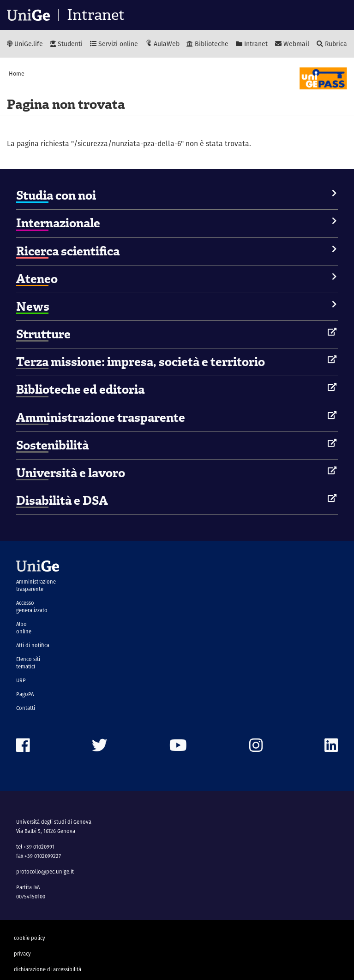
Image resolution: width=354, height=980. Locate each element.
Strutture (43, 334)
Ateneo (37, 279)
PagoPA (25, 694)
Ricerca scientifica (68, 251)
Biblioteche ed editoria (80, 390)
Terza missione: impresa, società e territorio (141, 362)
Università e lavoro (71, 473)
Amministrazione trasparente (101, 418)
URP (21, 680)
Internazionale (58, 223)
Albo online (24, 628)
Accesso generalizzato (32, 607)
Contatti (26, 708)
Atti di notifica (33, 645)
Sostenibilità (52, 445)
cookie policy (30, 938)
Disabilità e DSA (62, 501)
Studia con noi (56, 195)
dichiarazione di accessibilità (48, 969)
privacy (22, 954)
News (33, 307)
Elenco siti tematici (28, 663)
